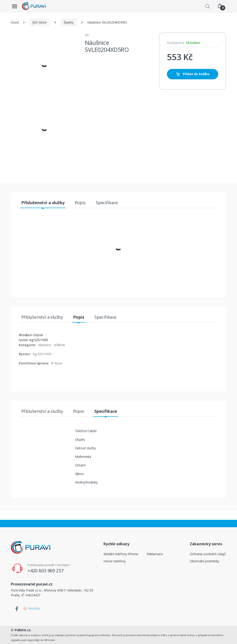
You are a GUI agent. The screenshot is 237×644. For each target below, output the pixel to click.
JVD (87, 35)
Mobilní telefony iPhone (121, 554)
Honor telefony (115, 561)
